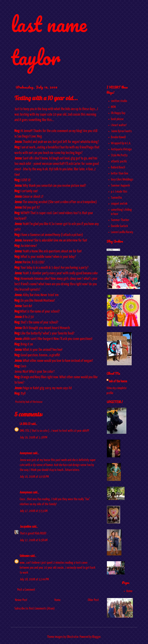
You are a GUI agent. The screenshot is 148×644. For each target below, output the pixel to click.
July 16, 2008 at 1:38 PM (33, 438)
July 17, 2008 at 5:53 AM (34, 511)
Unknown (25, 556)
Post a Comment (26, 590)
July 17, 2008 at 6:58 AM (34, 540)
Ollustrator (73, 637)
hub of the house (118, 381)
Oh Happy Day (118, 113)
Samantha (116, 198)
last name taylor (49, 41)
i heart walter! (119, 125)
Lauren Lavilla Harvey (122, 232)
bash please (117, 119)
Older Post (93, 600)
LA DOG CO (25, 424)
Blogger (96, 637)
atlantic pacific (119, 161)
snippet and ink (119, 204)
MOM (113, 107)
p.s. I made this (119, 192)
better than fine (120, 174)
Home (57, 600)
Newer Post (21, 600)
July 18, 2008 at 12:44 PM (34, 579)
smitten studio (119, 101)
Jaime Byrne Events (121, 131)
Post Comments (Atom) (42, 609)
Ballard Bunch (118, 167)
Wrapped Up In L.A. (121, 143)
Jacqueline (25, 527)
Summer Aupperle (120, 186)
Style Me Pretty (119, 155)
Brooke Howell (118, 137)
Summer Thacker (120, 220)
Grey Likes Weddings (122, 180)
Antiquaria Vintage (121, 149)
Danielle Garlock (119, 226)
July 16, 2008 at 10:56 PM (34, 477)
